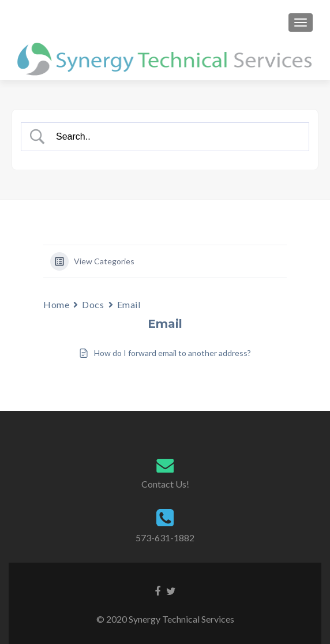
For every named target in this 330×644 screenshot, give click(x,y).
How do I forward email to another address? (172, 353)
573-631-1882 (165, 538)
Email (129, 304)
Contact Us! (165, 484)
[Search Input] (175, 137)
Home (56, 304)
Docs (93, 304)
